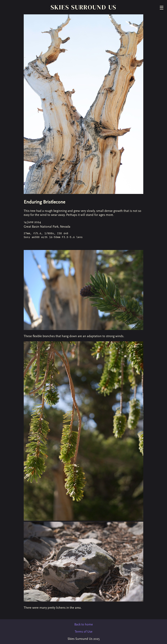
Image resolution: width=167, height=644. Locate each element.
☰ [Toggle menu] (162, 8)
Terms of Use (84, 632)
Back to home (84, 624)
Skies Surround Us (84, 7)
